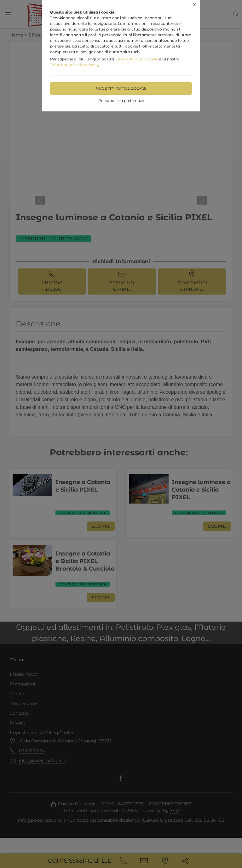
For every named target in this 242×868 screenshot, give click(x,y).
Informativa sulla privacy (75, 65)
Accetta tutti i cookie (121, 88)
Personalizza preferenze (121, 101)
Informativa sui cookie (137, 59)
